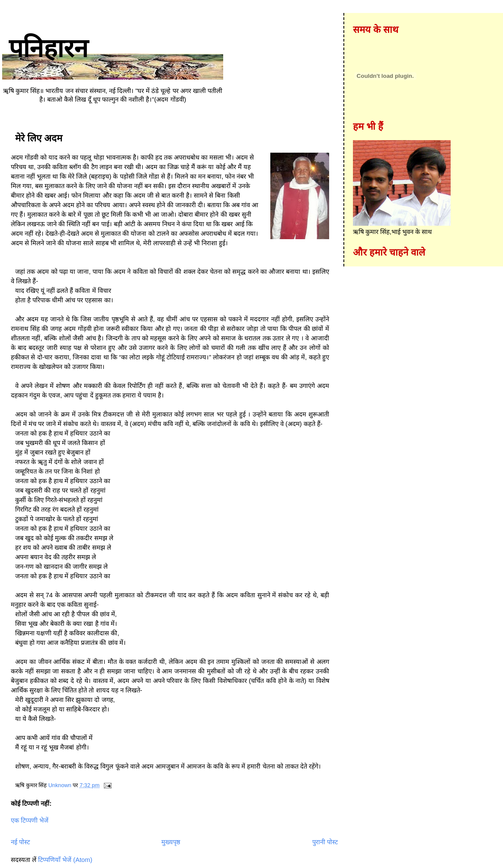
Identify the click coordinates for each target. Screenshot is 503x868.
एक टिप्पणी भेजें (30, 820)
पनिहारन (48, 48)
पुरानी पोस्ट (325, 842)
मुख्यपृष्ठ (171, 842)
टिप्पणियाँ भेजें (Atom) (65, 860)
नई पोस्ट (20, 842)
